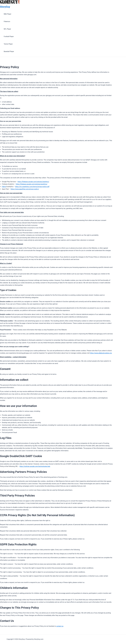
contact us (60, 626)
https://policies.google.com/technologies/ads (35, 466)
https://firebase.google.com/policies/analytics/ (33, 182)
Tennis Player (8, 44)
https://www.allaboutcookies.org (101, 353)
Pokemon (7, 21)
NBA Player (8, 14)
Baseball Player (9, 51)
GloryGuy (5, 7)
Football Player (9, 36)
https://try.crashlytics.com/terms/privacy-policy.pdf (32, 187)
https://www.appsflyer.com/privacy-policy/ (25, 189)
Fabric (4, 187)
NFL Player (7, 29)
